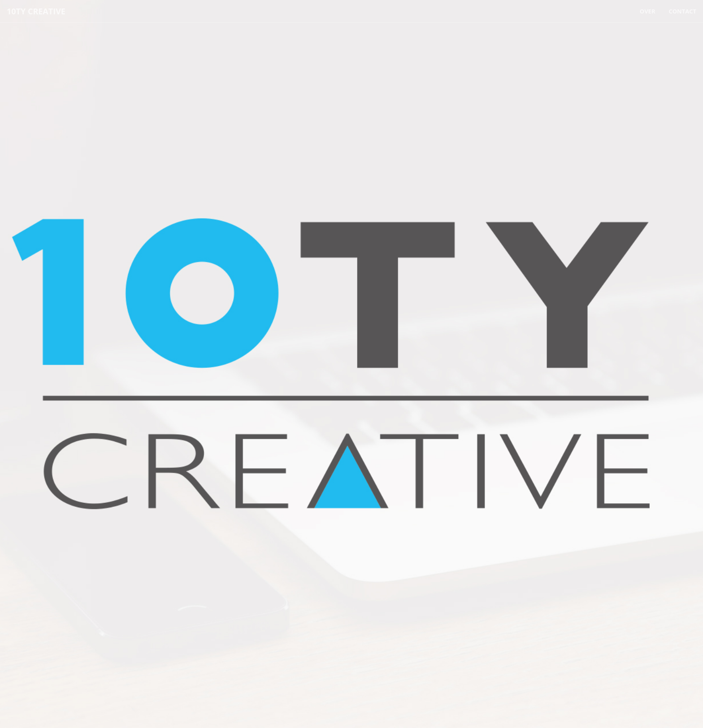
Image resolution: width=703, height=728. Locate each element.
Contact (682, 11)
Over (648, 11)
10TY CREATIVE (36, 11)
